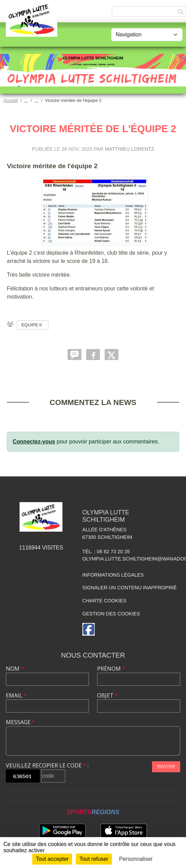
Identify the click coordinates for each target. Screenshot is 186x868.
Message (20, 722)
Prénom (111, 669)
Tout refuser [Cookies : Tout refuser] (94, 859)
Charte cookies (104, 601)
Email (16, 695)
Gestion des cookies (111, 614)
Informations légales (113, 575)
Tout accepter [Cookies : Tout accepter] (52, 859)
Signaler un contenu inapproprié (130, 588)
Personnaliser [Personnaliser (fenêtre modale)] (136, 859)
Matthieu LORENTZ (130, 149)
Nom (15, 669)
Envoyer (166, 767)
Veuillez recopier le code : (47, 765)
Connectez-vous (34, 442)
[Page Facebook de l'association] (89, 629)
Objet (108, 695)
